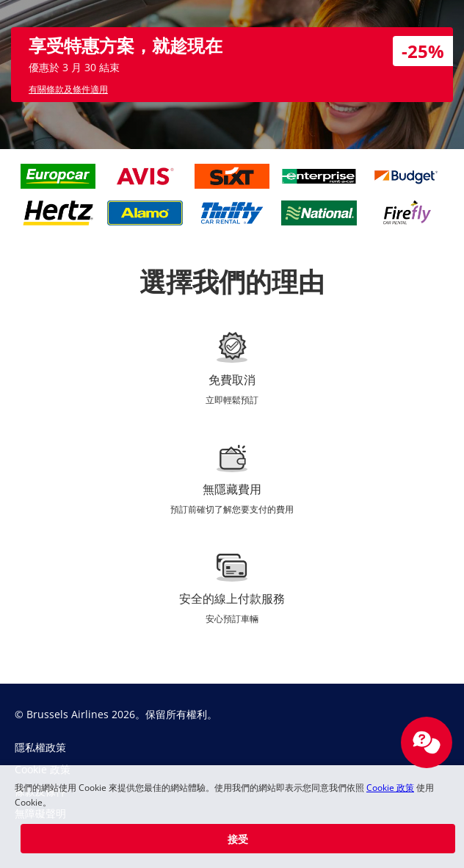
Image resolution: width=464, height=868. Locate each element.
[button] (238, 839)
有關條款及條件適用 (68, 89)
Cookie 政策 (390, 788)
